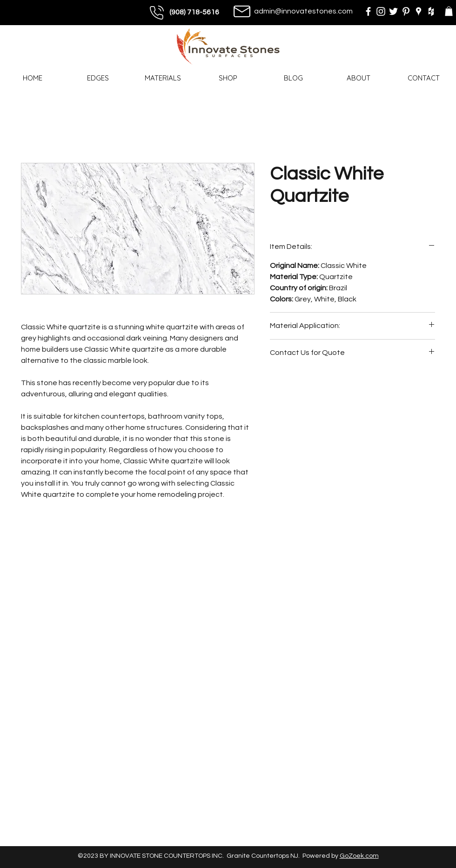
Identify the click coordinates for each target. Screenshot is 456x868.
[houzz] (431, 11)
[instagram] (381, 11)
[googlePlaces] (419, 11)
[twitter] (393, 11)
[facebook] (368, 11)
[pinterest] (406, 11)
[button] (449, 11)
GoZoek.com (359, 856)
